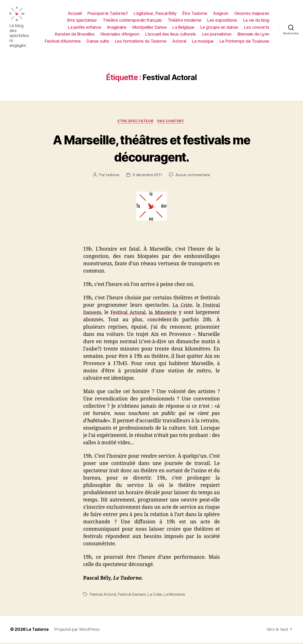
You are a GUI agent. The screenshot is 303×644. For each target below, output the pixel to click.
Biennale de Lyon (253, 35)
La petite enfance (85, 28)
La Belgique (183, 28)
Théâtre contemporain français (132, 21)
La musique (203, 42)
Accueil (75, 14)
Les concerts (257, 28)
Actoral (179, 42)
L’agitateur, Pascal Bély (155, 14)
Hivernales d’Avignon (120, 35)
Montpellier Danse (150, 28)
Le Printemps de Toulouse (244, 42)
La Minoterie (176, 596)
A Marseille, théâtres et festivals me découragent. (151, 149)
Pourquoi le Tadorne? (108, 14)
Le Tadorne (38, 631)
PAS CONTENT (172, 122)
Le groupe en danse (219, 28)
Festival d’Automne (63, 42)
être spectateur (82, 21)
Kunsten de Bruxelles (75, 35)
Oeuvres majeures (252, 14)
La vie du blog (256, 21)
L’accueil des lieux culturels (171, 35)
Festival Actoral (103, 596)
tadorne (111, 176)
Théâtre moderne (185, 21)
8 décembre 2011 (147, 176)
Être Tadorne (195, 14)
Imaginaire (117, 28)
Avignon (221, 14)
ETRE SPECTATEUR (135, 122)
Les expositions (222, 21)
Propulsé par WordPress (78, 631)
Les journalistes (217, 35)
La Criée (156, 596)
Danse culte (98, 42)
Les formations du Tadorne (141, 42)
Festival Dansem (133, 596)
